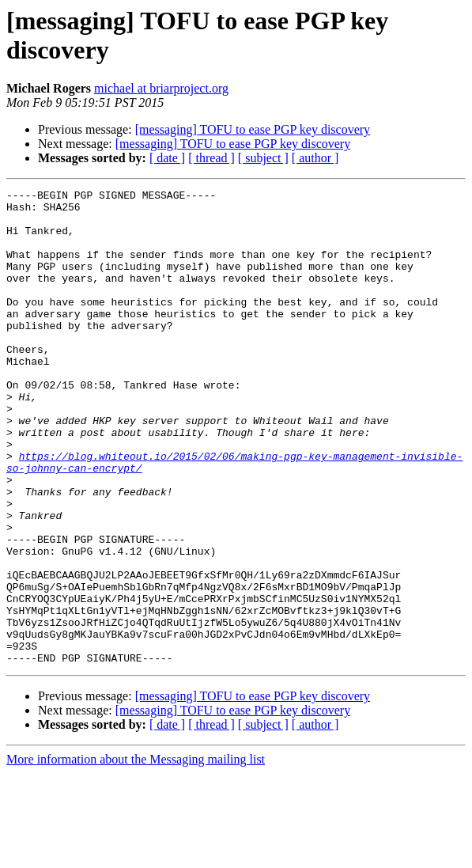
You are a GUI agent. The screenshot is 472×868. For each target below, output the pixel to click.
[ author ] (315, 158)
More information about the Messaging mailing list (136, 854)
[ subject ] (263, 158)
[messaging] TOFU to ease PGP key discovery (253, 129)
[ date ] (167, 158)
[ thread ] (211, 158)
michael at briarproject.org (161, 88)
